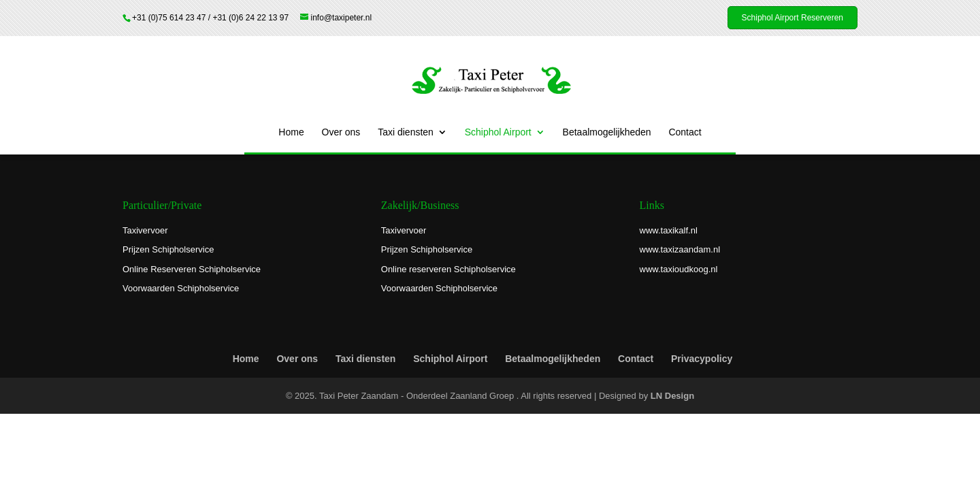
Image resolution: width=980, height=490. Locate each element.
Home (291, 132)
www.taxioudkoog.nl (679, 269)
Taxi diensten (406, 132)
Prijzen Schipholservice (168, 249)
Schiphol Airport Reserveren (793, 18)
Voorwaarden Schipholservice (181, 288)
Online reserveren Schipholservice (448, 269)
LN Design (672, 396)
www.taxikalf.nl (669, 230)
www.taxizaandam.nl (680, 249)
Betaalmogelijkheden (607, 132)
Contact (685, 132)
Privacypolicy (702, 359)
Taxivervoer (145, 230)
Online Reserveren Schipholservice (192, 269)
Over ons (341, 132)
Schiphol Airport (498, 132)
